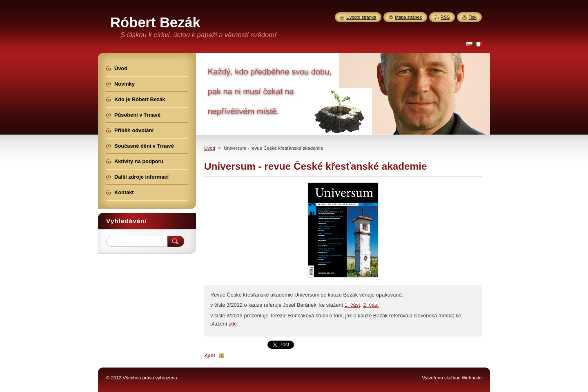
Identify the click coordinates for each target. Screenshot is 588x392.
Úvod (210, 148)
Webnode (472, 378)
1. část (352, 305)
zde (233, 324)
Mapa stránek (408, 17)
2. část (371, 305)
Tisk (472, 17)
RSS (445, 17)
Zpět (210, 355)
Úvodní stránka (361, 17)
